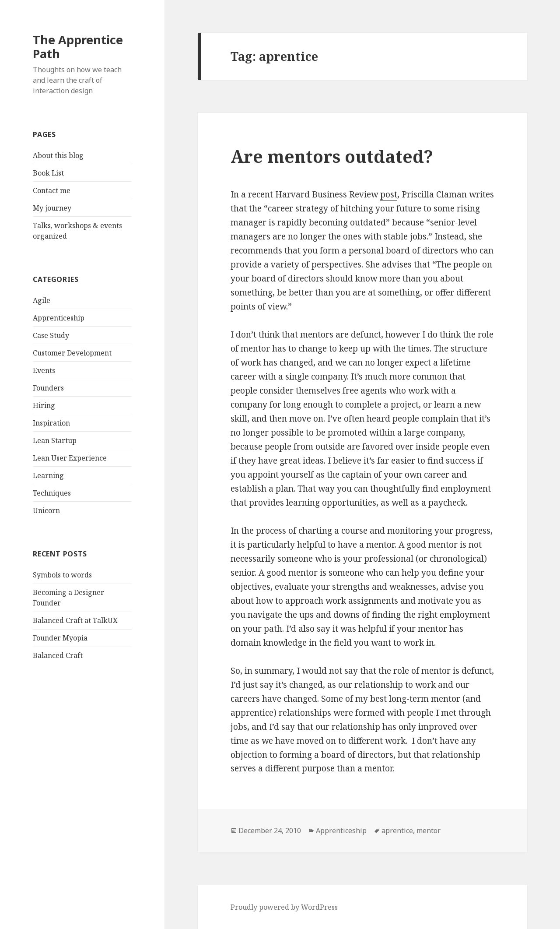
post (389, 194)
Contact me (52, 190)
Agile (42, 300)
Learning (48, 475)
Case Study (51, 335)
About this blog (58, 155)
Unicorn (46, 510)
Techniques (52, 493)
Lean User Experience (70, 458)
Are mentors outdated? (332, 156)
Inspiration (51, 423)
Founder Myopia (60, 638)
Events (44, 370)
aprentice (397, 830)
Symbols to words (62, 575)
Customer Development (72, 353)
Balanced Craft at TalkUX (75, 620)
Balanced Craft (58, 655)
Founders (48, 388)
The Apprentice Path (78, 47)
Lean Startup (55, 440)
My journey (52, 208)
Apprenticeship (59, 318)
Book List (48, 173)
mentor (429, 830)
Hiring (44, 405)
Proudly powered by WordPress (284, 907)
